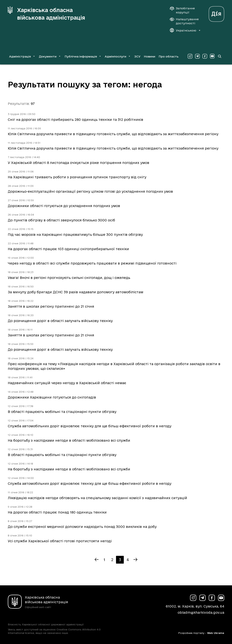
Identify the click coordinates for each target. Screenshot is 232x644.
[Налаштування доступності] (184, 21)
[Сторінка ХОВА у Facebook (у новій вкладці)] (205, 56)
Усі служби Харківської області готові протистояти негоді (60, 541)
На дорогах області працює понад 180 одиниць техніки (57, 512)
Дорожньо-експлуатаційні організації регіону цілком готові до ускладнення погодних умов (90, 191)
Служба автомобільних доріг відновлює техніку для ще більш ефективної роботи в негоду (90, 426)
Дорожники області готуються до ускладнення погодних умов (64, 206)
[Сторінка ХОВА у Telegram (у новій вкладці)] (197, 56)
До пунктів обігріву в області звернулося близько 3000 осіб (61, 220)
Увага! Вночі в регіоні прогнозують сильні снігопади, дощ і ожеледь (69, 278)
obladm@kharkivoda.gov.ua (201, 612)
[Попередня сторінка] (97, 560)
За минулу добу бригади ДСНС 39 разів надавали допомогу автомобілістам (75, 292)
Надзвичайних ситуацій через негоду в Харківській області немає (67, 383)
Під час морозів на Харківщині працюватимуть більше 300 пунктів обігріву (75, 235)
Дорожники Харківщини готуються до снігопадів (52, 397)
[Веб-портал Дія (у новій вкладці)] (216, 13)
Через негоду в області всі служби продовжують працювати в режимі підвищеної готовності (92, 263)
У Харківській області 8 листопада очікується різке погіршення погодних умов (78, 163)
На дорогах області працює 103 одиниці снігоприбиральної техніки (68, 249)
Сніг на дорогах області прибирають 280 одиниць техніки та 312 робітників (75, 120)
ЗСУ (137, 56)
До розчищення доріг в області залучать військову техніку (60, 321)
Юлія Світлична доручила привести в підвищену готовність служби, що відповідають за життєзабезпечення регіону (113, 134)
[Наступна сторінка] (135, 560)
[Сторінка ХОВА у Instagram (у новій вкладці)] (190, 56)
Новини (150, 56)
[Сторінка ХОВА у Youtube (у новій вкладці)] (212, 56)
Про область (169, 56)
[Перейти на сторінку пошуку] (220, 56)
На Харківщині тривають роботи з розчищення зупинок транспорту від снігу (77, 177)
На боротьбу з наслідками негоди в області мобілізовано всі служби (69, 440)
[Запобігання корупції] (184, 10)
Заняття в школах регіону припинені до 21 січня (51, 306)
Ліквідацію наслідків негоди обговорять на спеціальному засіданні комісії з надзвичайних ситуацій (97, 498)
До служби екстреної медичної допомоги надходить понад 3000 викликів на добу (82, 527)
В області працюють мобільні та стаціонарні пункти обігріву (62, 412)
